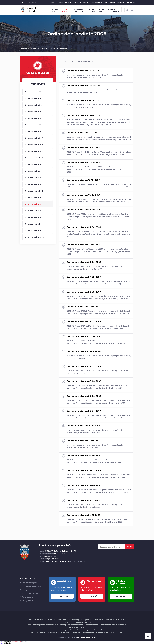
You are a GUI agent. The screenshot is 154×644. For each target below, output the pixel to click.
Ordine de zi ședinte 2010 (34, 198)
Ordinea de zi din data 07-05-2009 (84, 381)
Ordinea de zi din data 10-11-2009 (83, 133)
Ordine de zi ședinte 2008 (34, 211)
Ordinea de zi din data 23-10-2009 (84, 163)
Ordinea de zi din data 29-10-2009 (84, 148)
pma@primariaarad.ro (53, 559)
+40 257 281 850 (28, 3)
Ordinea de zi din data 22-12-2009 (83, 86)
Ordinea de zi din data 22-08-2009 (84, 292)
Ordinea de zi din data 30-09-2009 (84, 210)
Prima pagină (24, 49)
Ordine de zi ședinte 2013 (34, 178)
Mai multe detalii (62, 596)
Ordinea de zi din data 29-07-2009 (84, 322)
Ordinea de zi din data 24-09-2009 (84, 227)
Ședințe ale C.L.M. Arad (48, 49)
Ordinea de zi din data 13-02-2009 (84, 485)
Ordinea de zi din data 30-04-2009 (84, 396)
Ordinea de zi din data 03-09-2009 (84, 262)
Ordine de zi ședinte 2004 (34, 237)
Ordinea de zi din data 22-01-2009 (84, 515)
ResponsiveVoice (16, 642)
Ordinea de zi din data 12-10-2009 (83, 180)
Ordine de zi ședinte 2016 (34, 158)
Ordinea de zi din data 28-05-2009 (84, 366)
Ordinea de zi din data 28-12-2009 (83, 71)
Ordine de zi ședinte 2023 (34, 112)
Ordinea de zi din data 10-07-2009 (84, 336)
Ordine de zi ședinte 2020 (34, 131)
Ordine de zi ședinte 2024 (34, 105)
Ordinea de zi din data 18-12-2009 (83, 100)
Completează (92, 596)
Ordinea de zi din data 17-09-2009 (84, 245)
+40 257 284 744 (49, 556)
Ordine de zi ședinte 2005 (34, 231)
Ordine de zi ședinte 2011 (34, 191)
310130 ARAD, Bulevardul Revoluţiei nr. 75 (61, 551)
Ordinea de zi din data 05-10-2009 (84, 195)
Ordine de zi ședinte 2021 (34, 125)
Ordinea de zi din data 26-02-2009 (84, 470)
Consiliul (34, 49)
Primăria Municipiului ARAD (87, 637)
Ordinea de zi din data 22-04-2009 (84, 411)
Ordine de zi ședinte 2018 (34, 145)
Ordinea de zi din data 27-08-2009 (84, 277)
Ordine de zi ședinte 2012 (34, 184)
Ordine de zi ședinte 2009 (34, 204)
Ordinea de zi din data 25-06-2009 (84, 351)
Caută (130, 547)
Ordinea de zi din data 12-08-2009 (84, 307)
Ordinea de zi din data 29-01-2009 (84, 500)
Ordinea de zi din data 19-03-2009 (84, 456)
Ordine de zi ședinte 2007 (34, 217)
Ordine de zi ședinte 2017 (34, 151)
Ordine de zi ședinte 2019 (34, 138)
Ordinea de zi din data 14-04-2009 (84, 426)
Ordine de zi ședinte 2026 (34, 92)
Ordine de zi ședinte (66, 49)
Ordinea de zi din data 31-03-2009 (84, 441)
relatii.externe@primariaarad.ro (57, 561)
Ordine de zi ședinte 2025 (34, 98)
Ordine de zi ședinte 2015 (34, 164)
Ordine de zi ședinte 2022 (34, 118)
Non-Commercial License (19, 643)
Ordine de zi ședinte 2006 (34, 224)
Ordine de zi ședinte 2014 (34, 171)
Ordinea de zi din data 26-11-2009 (83, 115)
